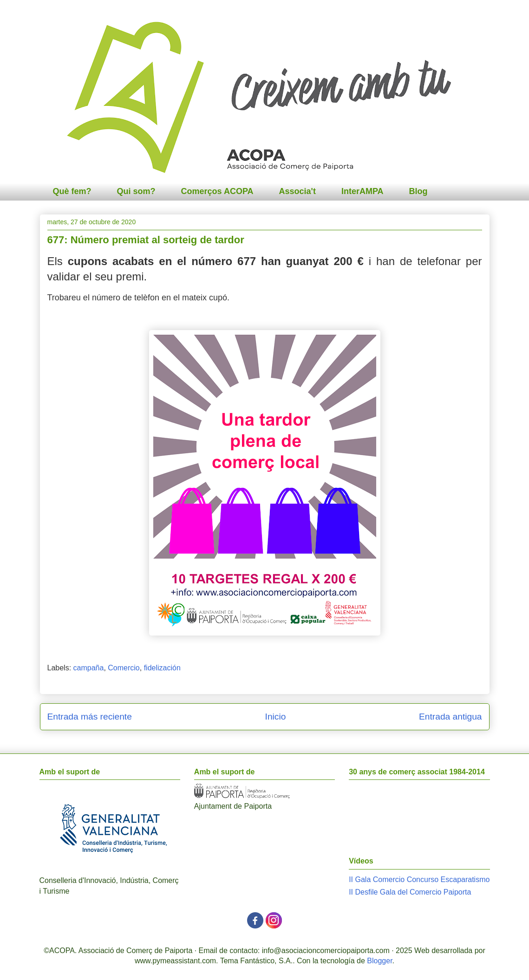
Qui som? (136, 191)
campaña (89, 668)
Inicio (276, 717)
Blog (418, 191)
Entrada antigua (450, 717)
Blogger (379, 961)
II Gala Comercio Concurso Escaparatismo (419, 879)
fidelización (162, 668)
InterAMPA (362, 191)
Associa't (297, 191)
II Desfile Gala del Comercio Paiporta (410, 892)
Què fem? (72, 191)
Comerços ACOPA (217, 191)
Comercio (124, 668)
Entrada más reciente (90, 717)
